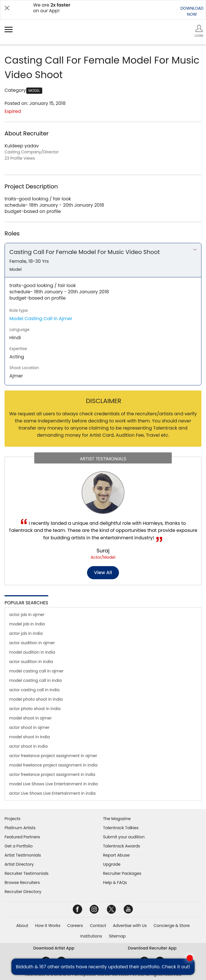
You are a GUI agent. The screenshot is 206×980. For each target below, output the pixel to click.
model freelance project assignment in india (53, 765)
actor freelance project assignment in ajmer (53, 756)
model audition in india (32, 652)
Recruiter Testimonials (27, 873)
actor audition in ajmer (32, 643)
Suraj (103, 551)
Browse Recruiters (22, 883)
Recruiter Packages (122, 873)
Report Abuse (116, 855)
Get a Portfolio (19, 846)
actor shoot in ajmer (29, 727)
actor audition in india (31, 662)
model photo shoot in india (36, 699)
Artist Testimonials (23, 855)
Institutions (91, 936)
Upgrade (112, 864)
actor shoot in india (28, 746)
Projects (12, 819)
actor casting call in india (34, 690)
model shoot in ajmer (30, 718)
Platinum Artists (20, 828)
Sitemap (117, 936)
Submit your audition (124, 837)
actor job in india (26, 633)
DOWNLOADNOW (192, 11)
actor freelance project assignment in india (52, 774)
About (22, 926)
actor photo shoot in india (35, 709)
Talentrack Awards (122, 846)
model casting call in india (35, 680)
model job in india (27, 624)
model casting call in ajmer (36, 671)
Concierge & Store (172, 926)
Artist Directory (19, 864)
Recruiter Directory (23, 892)
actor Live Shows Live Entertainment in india (52, 793)
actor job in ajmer (27, 615)
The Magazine (117, 819)
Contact (98, 926)
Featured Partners (22, 837)
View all (103, 573)
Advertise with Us (130, 926)
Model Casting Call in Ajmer (41, 319)
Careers (75, 926)
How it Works (48, 926)
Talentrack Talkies (121, 828)
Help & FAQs (115, 883)
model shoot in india (30, 737)
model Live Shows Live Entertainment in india (53, 784)
